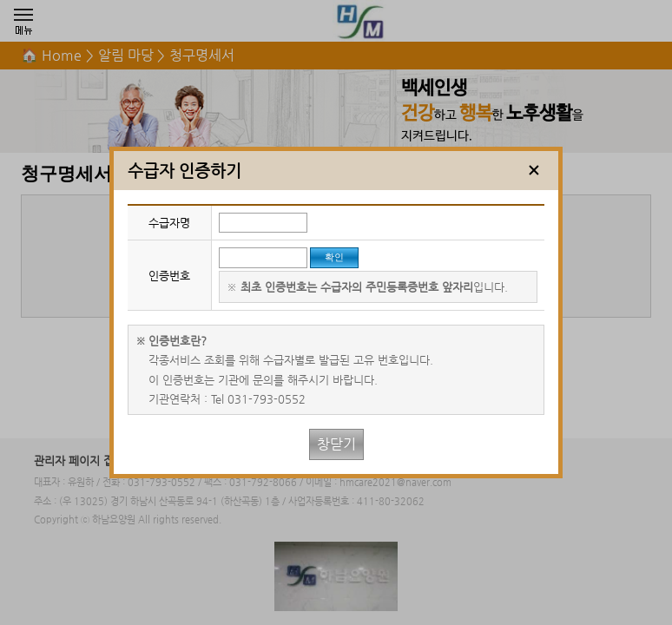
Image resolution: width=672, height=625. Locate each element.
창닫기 (336, 444)
